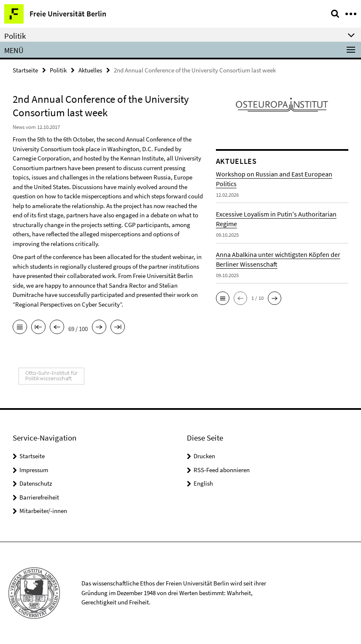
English (203, 483)
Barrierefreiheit (39, 497)
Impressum (34, 470)
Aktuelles (90, 70)
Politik (58, 70)
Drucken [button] (204, 456)
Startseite (25, 70)
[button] (223, 298)
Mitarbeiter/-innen (43, 511)
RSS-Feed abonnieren (222, 470)
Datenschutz (36, 483)
